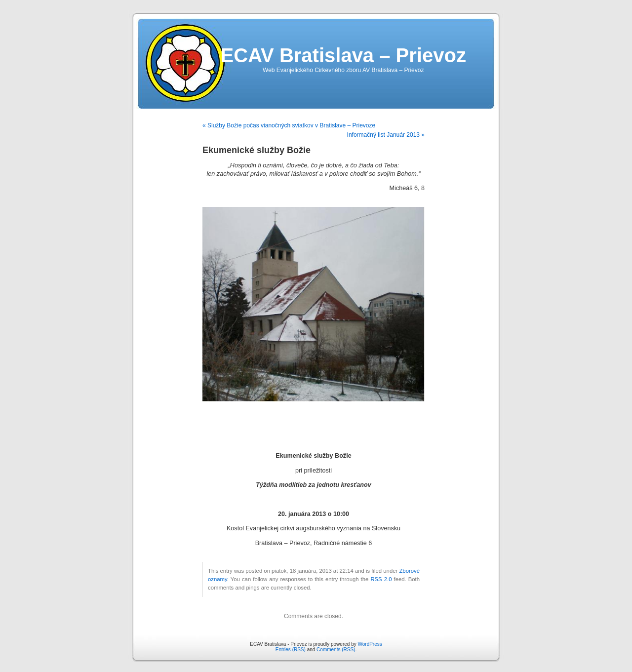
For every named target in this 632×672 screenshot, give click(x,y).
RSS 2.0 (381, 579)
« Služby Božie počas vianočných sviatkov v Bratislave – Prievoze (289, 125)
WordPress (370, 644)
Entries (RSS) (291, 650)
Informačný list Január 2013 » (386, 135)
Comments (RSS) (336, 650)
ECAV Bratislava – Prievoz (343, 55)
